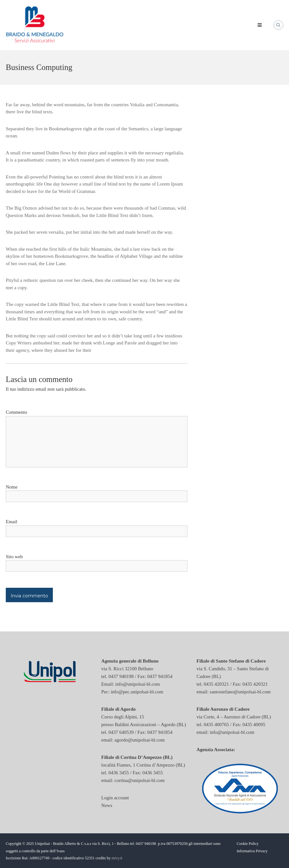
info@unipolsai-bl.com (138, 684)
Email (12, 522)
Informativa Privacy (252, 851)
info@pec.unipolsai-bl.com (137, 692)
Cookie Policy (248, 844)
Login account (115, 798)
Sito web (14, 557)
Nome (12, 487)
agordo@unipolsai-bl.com (140, 740)
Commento (17, 412)
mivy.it (117, 858)
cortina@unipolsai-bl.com (140, 780)
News (107, 805)
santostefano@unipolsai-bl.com (240, 692)
